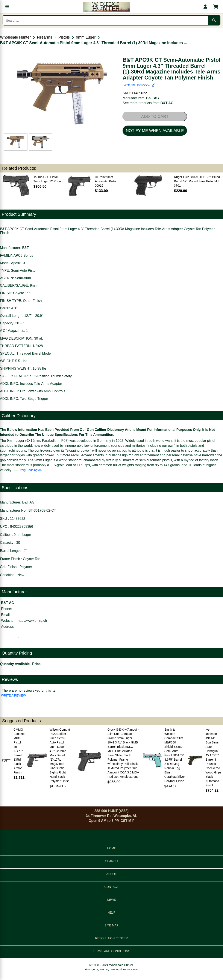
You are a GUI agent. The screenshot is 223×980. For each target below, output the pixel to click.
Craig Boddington (30, 470)
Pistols (64, 37)
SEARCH (111, 861)
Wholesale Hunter (15, 37)
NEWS (112, 900)
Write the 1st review (139, 85)
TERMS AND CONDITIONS (111, 951)
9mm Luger (86, 37)
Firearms (45, 37)
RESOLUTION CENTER (111, 938)
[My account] (205, 7)
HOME (112, 848)
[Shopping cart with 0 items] (216, 7)
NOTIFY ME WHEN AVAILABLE (155, 131)
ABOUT (111, 874)
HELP (111, 913)
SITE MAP (111, 925)
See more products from (148, 103)
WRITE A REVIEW (14, 695)
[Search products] (105, 20)
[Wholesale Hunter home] (106, 7)
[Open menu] (7, 7)
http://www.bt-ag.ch (32, 621)
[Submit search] (214, 20)
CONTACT (111, 887)
